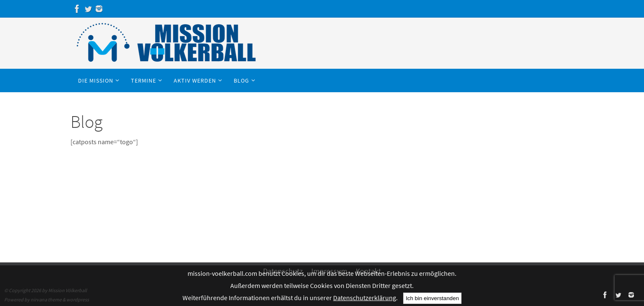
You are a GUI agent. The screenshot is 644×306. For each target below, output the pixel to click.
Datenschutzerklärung (365, 298)
